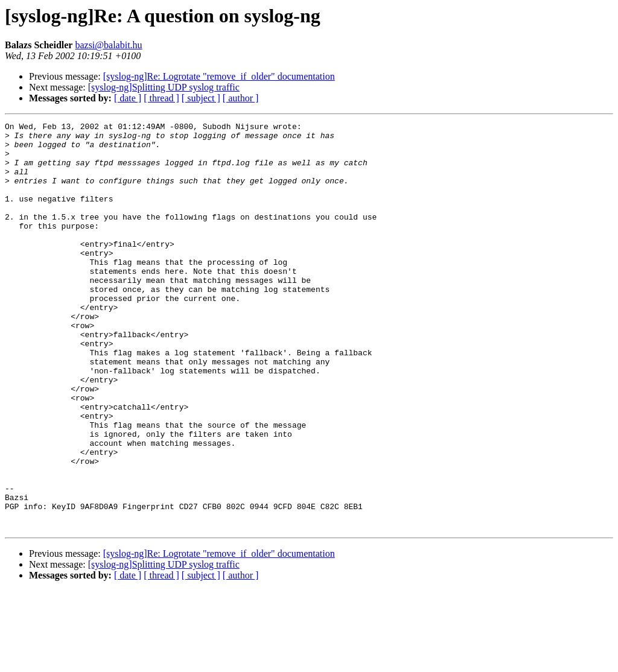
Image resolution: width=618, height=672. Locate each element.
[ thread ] (161, 98)
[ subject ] (201, 98)
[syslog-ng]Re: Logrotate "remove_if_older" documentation (219, 76)
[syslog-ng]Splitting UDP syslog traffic (164, 87)
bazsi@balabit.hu (108, 45)
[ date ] (128, 98)
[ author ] (241, 98)
